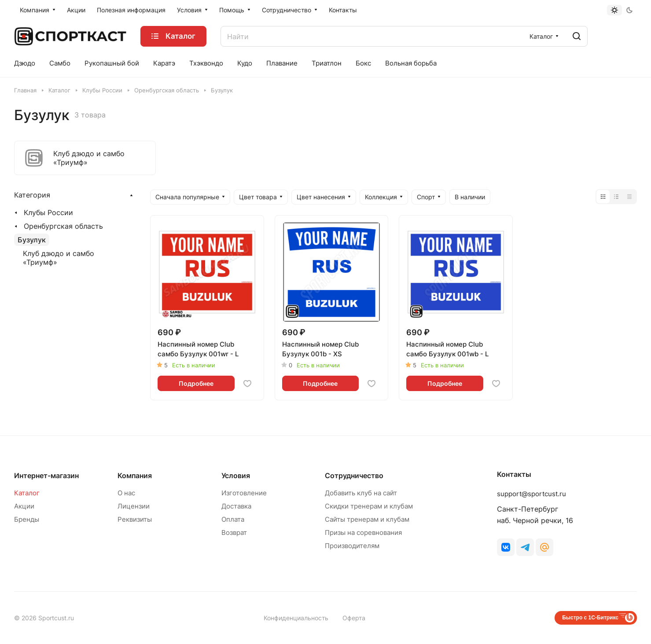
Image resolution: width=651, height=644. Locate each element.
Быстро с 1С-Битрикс (590, 618)
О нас (126, 493)
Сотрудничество (354, 476)
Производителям (352, 546)
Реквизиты (135, 519)
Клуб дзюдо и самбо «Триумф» (59, 258)
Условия (236, 476)
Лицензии (134, 506)
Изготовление (244, 493)
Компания (135, 476)
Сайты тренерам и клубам (367, 519)
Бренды (27, 519)
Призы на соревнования (363, 532)
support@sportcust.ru (531, 494)
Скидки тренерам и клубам (369, 506)
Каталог (27, 493)
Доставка (236, 506)
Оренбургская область (63, 226)
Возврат (234, 532)
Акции (24, 506)
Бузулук (32, 240)
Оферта (354, 618)
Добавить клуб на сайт (361, 493)
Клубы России (48, 212)
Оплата (233, 519)
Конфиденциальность (296, 618)
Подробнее (196, 383)
